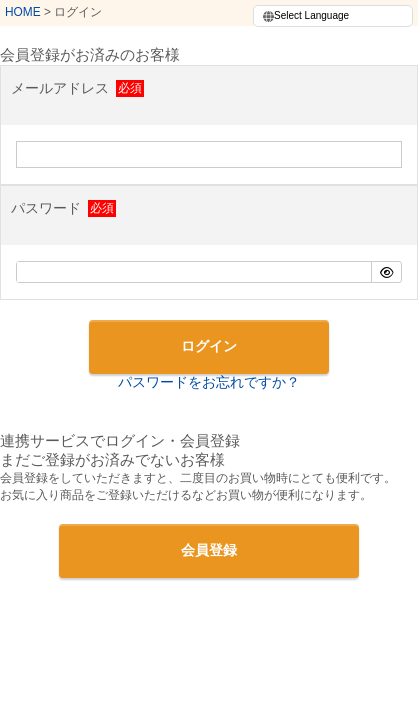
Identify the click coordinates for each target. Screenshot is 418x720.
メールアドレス (76, 88)
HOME (23, 12)
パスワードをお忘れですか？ (209, 382)
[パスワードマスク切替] (386, 272)
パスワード (62, 208)
